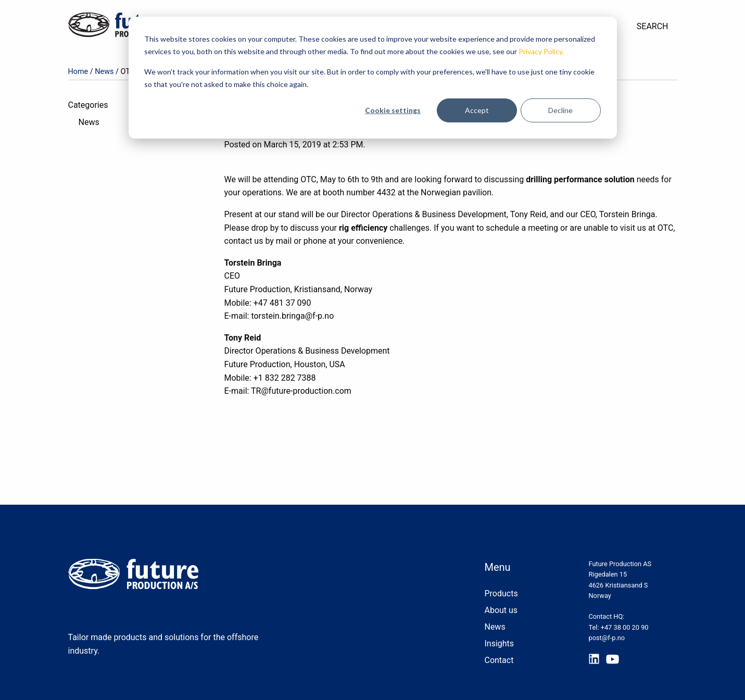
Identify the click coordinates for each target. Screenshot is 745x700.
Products (501, 593)
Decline (560, 110)
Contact (499, 660)
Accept (477, 110)
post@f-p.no (607, 638)
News (104, 72)
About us (501, 610)
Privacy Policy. (541, 51)
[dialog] (373, 78)
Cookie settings (393, 110)
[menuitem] (653, 27)
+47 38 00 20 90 (625, 627)
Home (78, 72)
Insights (499, 643)
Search (653, 26)
